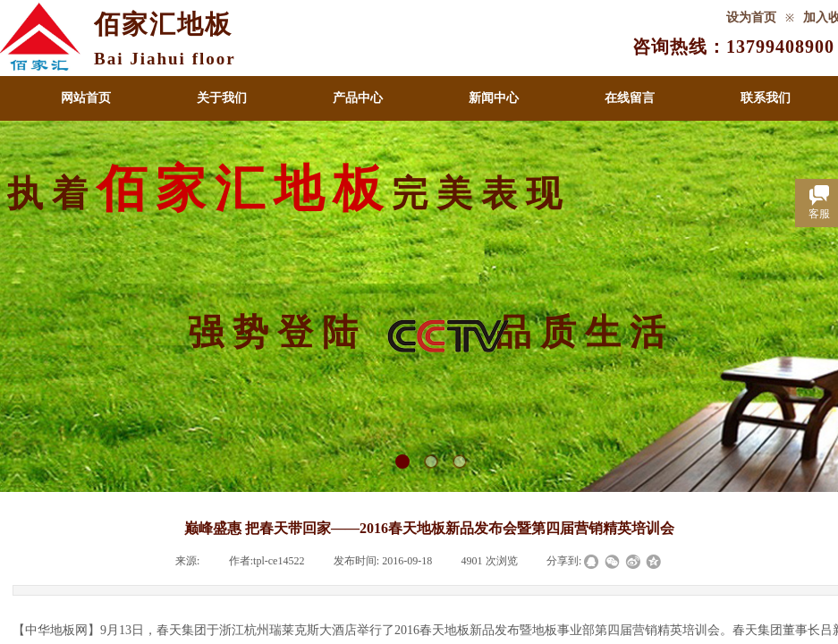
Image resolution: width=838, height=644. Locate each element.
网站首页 (86, 98)
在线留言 (630, 98)
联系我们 (766, 98)
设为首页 (751, 17)
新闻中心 (494, 98)
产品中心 (358, 98)
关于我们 (222, 98)
